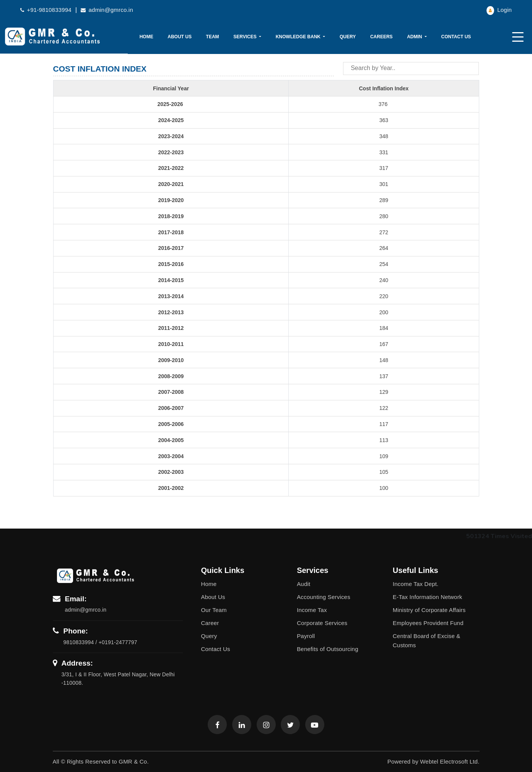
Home (146, 37)
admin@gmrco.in (107, 10)
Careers (382, 37)
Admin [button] (415, 37)
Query (348, 37)
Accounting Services (324, 597)
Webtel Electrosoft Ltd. (450, 761)
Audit (303, 584)
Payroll (306, 636)
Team (213, 37)
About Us (180, 37)
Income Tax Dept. (416, 584)
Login (499, 10)
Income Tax (312, 610)
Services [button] (246, 37)
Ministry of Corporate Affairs (429, 610)
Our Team (214, 610)
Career (210, 623)
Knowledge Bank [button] (299, 37)
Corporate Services (322, 623)
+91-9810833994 (46, 10)
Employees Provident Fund (428, 623)
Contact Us (456, 37)
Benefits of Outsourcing (328, 649)
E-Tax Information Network (428, 597)
